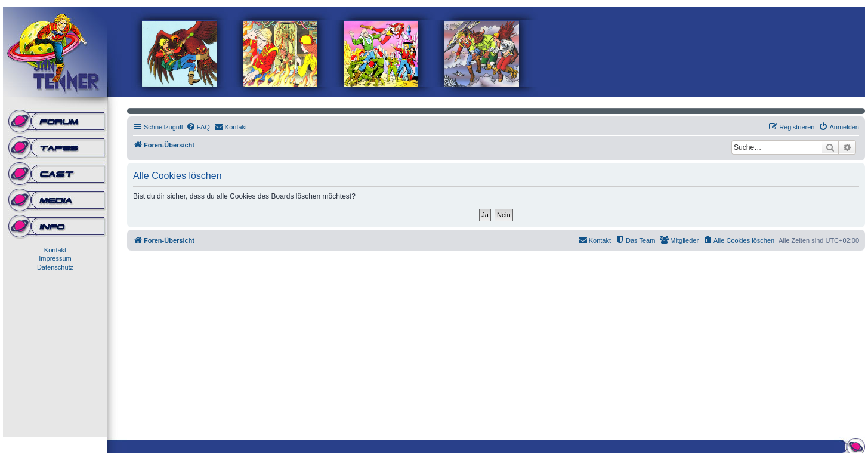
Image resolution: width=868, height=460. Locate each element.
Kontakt (55, 250)
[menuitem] (198, 127)
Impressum (55, 258)
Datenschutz (55, 267)
